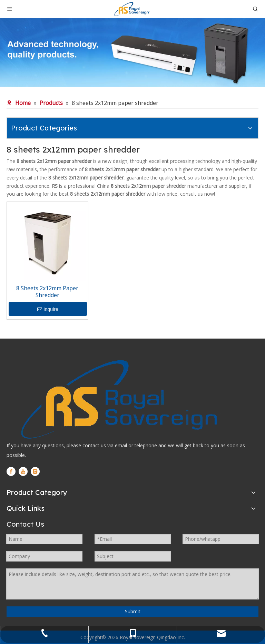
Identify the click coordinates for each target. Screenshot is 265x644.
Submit (133, 611)
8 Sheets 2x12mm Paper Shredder (47, 292)
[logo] (118, 399)
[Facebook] (11, 471)
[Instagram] (35, 471)
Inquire (48, 309)
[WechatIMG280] (132, 52)
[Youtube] (23, 471)
